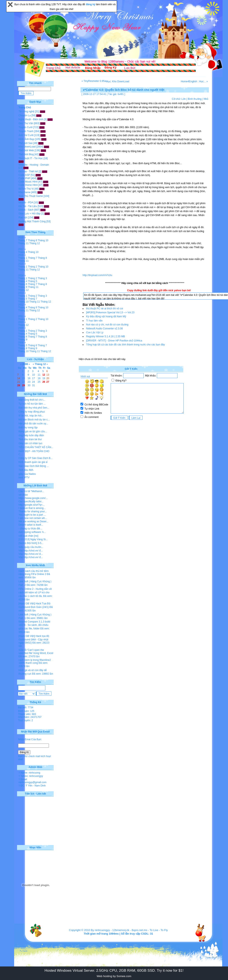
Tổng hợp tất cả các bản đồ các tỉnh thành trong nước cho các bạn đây (126, 345)
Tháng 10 (43, 240)
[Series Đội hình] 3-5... (31, 543)
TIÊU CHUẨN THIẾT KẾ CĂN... (36, 447)
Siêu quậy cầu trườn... (31, 547)
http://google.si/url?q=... (32, 505)
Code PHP (24, 178)
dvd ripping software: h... (32, 532)
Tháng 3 (42, 278)
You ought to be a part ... (32, 515)
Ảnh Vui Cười (26, 135)
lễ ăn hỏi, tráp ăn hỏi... (31, 416)
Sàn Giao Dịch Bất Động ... (34, 466)
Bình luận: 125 (26, 711)
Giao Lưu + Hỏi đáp (29, 214)
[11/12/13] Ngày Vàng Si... (33, 539)
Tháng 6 (23, 284)
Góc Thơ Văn (26, 123)
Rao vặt (23, 217)
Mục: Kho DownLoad (118, 81)
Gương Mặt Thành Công (32, 221)
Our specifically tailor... (31, 501)
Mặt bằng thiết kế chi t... (32, 400)
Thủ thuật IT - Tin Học (31, 158)
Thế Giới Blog (26, 154)
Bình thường (195, 99)
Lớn (183, 99)
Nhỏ (206, 99)
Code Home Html (28, 185)
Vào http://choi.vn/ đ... (31, 551)
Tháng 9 (23, 287)
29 (24, 385)
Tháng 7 (23, 240)
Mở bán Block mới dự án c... (34, 420)
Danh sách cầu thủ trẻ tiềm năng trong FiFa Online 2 (34, 573)
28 (19, 385)
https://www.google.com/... (33, 498)
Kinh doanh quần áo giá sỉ (33, 462)
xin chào (23, 495)
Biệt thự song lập (28, 427)
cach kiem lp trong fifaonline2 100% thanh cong (35, 661)
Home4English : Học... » (194, 81)
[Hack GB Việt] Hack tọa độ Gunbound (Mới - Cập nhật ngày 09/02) (34, 639)
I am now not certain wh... (33, 518)
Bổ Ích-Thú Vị (26, 189)
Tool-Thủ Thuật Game (31, 196)
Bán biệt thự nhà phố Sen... (34, 408)
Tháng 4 (23, 252)
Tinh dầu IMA (26, 470)
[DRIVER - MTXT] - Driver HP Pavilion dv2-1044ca (114, 341)
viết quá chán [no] (28, 536)
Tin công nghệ (26, 111)
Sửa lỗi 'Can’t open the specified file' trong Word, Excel (36, 652)
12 (44, 375)
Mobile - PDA (26, 202)
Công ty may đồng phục (32, 412)
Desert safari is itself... (31, 525)
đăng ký (91, 4)
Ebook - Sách (26, 210)
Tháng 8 (32, 240)
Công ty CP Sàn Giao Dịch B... (36, 458)
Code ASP (24, 175)
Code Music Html (28, 182)
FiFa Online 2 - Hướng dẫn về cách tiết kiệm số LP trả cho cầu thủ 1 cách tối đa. (35, 592)
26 (44, 382)
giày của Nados (27, 474)
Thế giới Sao (26, 143)
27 (48, 382)
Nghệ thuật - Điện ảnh (31, 119)
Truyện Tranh (26, 131)
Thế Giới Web (26, 150)
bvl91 (121, 94)
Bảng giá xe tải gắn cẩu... (33, 431)
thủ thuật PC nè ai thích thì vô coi (105, 309)
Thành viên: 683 (27, 714)
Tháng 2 (32, 267)
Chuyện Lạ (25, 115)
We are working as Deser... (33, 521)
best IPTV (24, 477)
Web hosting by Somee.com (114, 976)
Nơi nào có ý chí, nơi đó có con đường (107, 325)
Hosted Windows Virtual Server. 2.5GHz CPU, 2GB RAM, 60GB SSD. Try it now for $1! (114, 970)
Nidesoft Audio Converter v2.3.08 (104, 329)
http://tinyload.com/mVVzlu (97, 275)
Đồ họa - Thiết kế (28, 171)
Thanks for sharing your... (33, 511)
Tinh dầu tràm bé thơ (30, 439)
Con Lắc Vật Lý (95, 332)
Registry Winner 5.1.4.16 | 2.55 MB (106, 336)
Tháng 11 (23, 243)
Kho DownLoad (27, 147)
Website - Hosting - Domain (34, 165)
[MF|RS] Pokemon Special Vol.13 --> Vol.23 (110, 312)
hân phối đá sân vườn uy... (33, 424)
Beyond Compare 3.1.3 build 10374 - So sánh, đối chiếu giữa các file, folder (34, 625)
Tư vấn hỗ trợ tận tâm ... (32, 404)
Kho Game (24, 192)
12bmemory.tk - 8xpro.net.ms (130, 930)
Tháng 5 (32, 281)
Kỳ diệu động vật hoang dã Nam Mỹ (106, 316)
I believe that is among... (32, 508)
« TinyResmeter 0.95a (94, 81)
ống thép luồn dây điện (31, 435)
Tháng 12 (35, 243)
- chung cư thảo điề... (30, 529)
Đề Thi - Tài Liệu (28, 206)
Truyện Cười (25, 127)
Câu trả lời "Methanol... (31, 491)
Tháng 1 (23, 258)
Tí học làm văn (94, 321)
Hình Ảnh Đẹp (26, 139)
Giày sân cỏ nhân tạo (30, 443)
